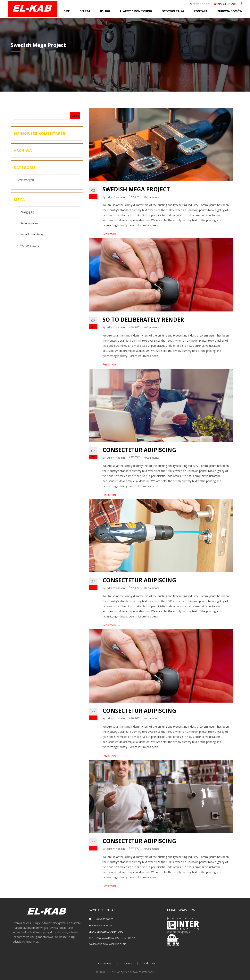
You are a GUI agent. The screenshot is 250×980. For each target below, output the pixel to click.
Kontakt (201, 11)
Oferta (85, 11)
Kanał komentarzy (32, 234)
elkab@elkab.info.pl (110, 932)
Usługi (105, 11)
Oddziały (150, 963)
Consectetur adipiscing (139, 450)
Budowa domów (230, 11)
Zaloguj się (27, 212)
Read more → (111, 234)
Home (66, 11)
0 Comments (152, 197)
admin (110, 197)
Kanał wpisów (29, 223)
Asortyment (105, 963)
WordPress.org (30, 245)
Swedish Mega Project (136, 189)
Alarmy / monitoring (136, 11)
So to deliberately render (143, 319)
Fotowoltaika (173, 11)
